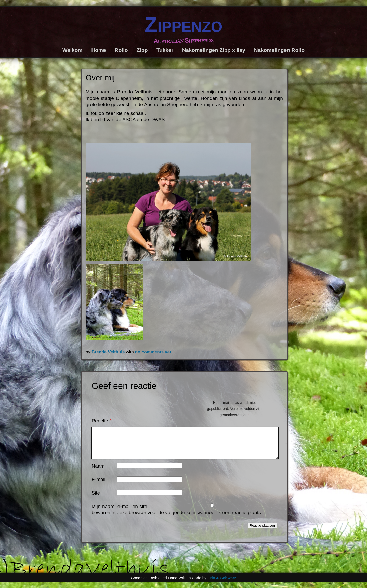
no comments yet (153, 352)
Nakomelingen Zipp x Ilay (214, 50)
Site (96, 499)
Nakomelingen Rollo (279, 50)
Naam (98, 472)
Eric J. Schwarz (222, 584)
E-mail (98, 486)
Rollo (121, 50)
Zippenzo (183, 24)
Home (99, 50)
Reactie (101, 421)
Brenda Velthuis (108, 352)
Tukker (165, 50)
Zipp (142, 50)
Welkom (73, 50)
